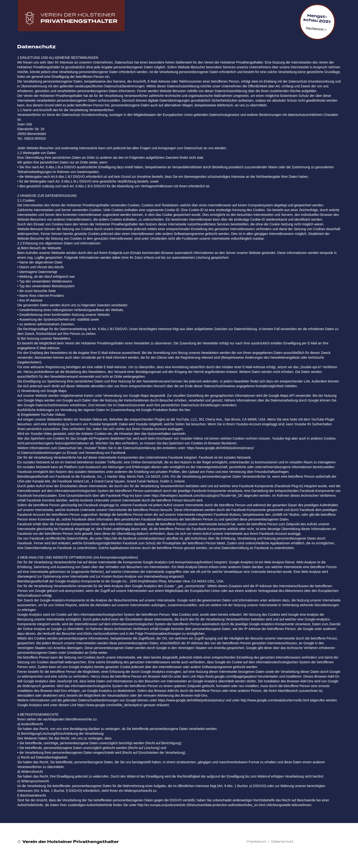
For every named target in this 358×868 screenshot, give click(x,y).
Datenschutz (282, 841)
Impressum (257, 841)
